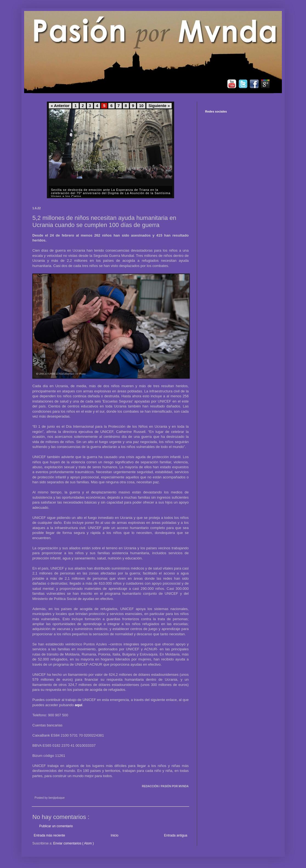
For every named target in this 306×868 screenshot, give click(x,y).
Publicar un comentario (56, 826)
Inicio (115, 835)
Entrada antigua (176, 835)
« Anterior (60, 106)
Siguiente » (159, 106)
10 (141, 106)
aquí (79, 705)
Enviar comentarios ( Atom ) (73, 843)
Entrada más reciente (49, 835)
